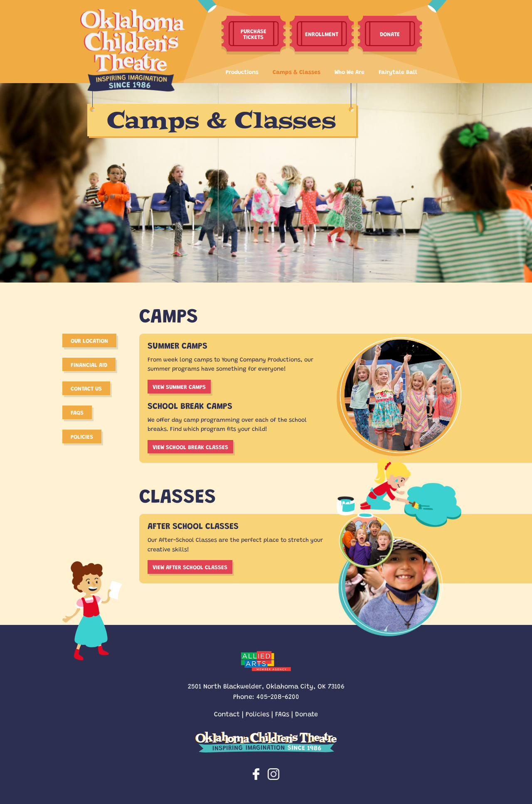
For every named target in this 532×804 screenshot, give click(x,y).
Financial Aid (89, 364)
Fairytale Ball (398, 71)
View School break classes (190, 447)
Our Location (89, 340)
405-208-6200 (278, 696)
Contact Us (86, 388)
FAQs (282, 714)
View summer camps (179, 386)
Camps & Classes (297, 71)
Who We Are (350, 71)
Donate (307, 714)
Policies (82, 436)
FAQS (77, 412)
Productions (242, 71)
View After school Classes (190, 567)
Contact (227, 714)
